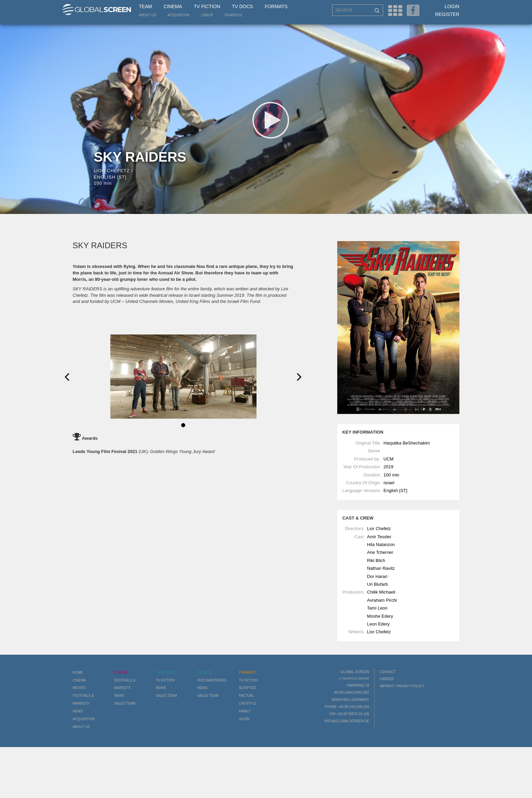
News (78, 711)
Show (244, 719)
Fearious (233, 15)
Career (387, 679)
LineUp (207, 15)
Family (245, 711)
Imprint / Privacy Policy (402, 686)
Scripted (248, 688)
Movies (79, 688)
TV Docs (242, 6)
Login (452, 6)
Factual (246, 696)
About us (147, 15)
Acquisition (179, 15)
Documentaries (212, 680)
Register (447, 14)
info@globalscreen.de (346, 721)
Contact (388, 672)
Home (78, 673)
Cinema (173, 6)
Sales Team (125, 703)
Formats (276, 6)
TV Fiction (207, 6)
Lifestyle (248, 703)
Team (145, 6)
